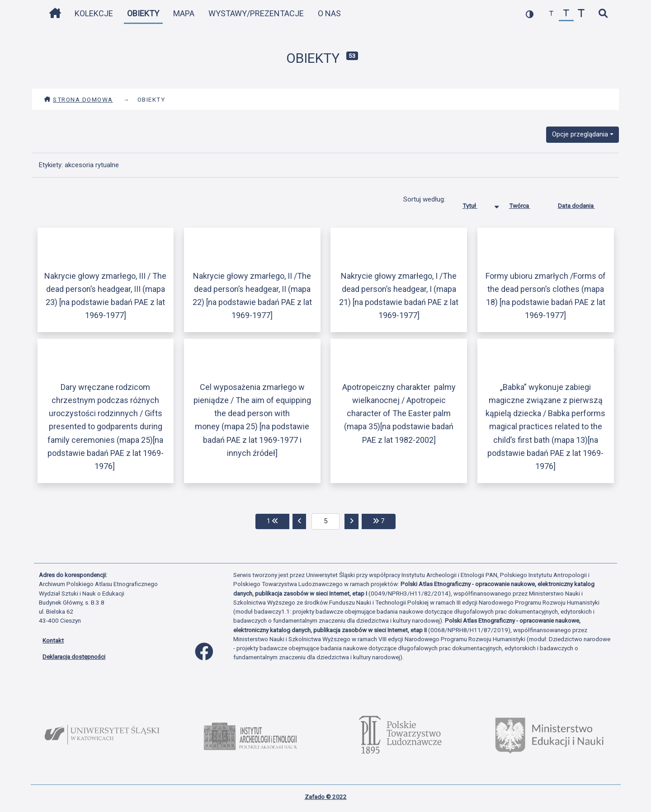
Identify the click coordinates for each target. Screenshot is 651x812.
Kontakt (53, 640)
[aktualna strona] (326, 521)
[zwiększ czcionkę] (581, 14)
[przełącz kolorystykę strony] (530, 14)
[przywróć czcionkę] (566, 14)
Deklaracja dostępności (74, 657)
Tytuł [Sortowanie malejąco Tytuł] (477, 204)
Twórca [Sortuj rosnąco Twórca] (526, 204)
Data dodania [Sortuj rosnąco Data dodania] (583, 204)
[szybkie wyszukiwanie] (603, 14)
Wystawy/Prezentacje (256, 13)
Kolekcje (94, 13)
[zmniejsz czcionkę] (551, 14)
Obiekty (143, 13)
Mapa (184, 13)
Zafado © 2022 (326, 797)
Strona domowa (78, 99)
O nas (329, 13)
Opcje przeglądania (580, 134)
